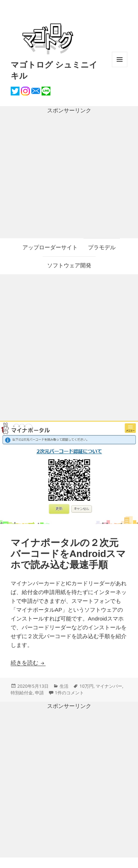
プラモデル (102, 247)
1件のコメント (69, 693)
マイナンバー (109, 686)
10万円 (86, 686)
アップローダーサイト (50, 247)
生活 (64, 686)
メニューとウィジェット (120, 67)
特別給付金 (22, 693)
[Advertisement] (69, 177)
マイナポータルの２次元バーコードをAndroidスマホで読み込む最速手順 (68, 554)
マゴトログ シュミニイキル (54, 70)
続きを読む (28, 663)
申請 (39, 693)
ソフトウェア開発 (69, 265)
